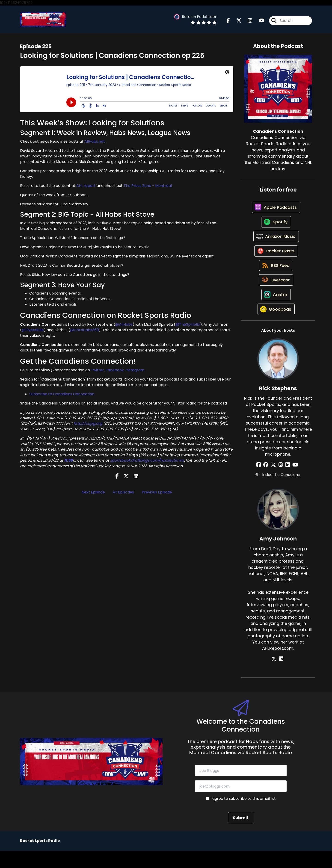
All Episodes (123, 493)
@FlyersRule (33, 331)
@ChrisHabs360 (84, 331)
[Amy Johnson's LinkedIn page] (281, 676)
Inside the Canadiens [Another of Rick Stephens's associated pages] (278, 492)
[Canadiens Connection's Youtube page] (259, 21)
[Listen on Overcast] (276, 292)
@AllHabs (124, 326)
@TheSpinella (188, 326)
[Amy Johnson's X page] (276, 676)
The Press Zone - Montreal (148, 187)
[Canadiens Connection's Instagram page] (247, 21)
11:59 (68, 462)
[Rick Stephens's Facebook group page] (269, 482)
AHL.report (86, 187)
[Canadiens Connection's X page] (236, 21)
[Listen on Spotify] (276, 227)
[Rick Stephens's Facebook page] (263, 482)
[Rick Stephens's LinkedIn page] (286, 482)
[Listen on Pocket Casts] (276, 260)
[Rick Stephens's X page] (275, 482)
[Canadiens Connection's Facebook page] (228, 21)
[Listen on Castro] (276, 309)
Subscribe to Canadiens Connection (62, 395)
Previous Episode (157, 493)
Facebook (115, 371)
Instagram (135, 371)
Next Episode (93, 493)
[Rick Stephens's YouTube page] (292, 482)
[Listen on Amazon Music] (276, 243)
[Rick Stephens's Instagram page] (281, 482)
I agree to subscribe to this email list (243, 816)
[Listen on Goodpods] (276, 326)
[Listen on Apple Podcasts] (276, 210)
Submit (241, 835)
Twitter (97, 371)
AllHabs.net (95, 143)
